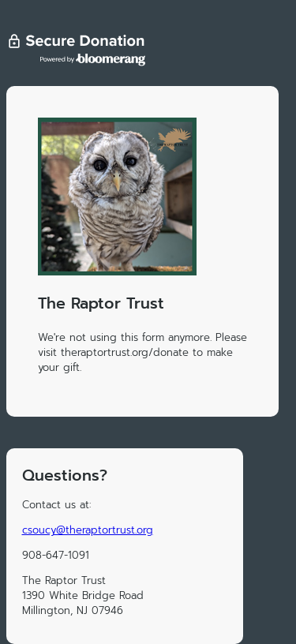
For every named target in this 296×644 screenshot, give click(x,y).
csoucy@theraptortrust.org (88, 530)
